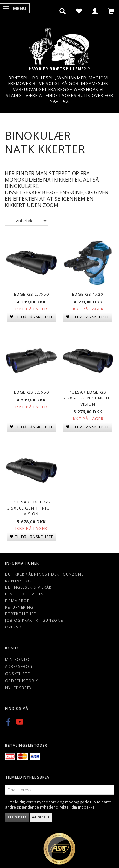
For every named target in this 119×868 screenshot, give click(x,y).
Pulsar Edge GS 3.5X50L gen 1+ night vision (31, 508)
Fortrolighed (21, 614)
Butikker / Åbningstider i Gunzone (44, 574)
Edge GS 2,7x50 (31, 294)
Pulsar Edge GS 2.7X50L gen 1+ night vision (88, 398)
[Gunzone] (60, 45)
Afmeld (41, 817)
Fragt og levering (26, 594)
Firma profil (19, 601)
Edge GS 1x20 (88, 294)
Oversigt (15, 627)
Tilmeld (17, 817)
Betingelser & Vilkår (28, 587)
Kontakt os (18, 581)
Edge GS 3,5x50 (31, 392)
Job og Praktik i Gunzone (34, 620)
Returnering (19, 607)
